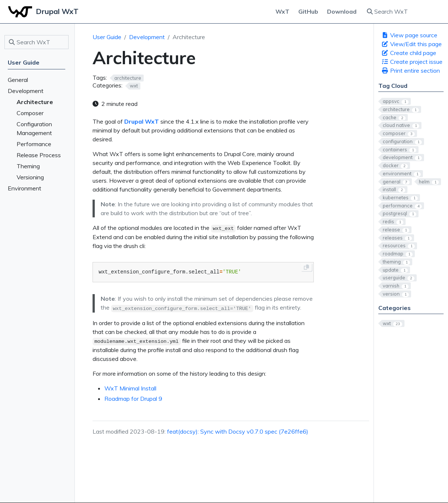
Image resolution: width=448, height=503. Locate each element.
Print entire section (411, 70)
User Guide (107, 37)
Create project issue (412, 62)
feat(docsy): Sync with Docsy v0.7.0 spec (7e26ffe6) (238, 431)
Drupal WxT (142, 121)
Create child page (409, 53)
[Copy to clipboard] (306, 267)
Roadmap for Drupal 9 (133, 399)
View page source (409, 35)
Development (147, 37)
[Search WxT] (403, 11)
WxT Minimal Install (130, 388)
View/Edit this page (411, 44)
